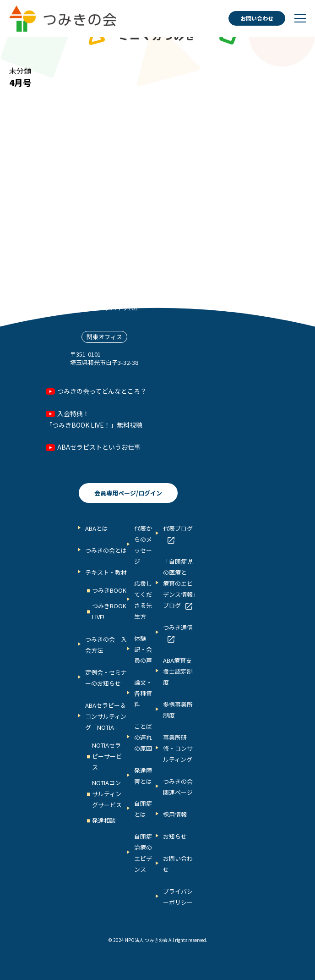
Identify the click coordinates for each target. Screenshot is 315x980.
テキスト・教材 (106, 572)
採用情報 (175, 814)
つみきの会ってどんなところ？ (102, 391)
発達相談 (104, 820)
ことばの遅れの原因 (143, 737)
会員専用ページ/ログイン (128, 493)
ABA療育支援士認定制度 (178, 671)
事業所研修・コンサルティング (178, 748)
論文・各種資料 (143, 693)
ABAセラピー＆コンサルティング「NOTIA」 (106, 716)
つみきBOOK (109, 590)
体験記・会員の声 (143, 649)
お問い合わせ (257, 18)
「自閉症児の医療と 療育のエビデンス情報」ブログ (179, 583)
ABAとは (97, 528)
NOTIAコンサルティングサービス (107, 794)
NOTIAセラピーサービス (107, 756)
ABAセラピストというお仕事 (99, 447)
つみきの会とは (106, 550)
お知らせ (175, 836)
